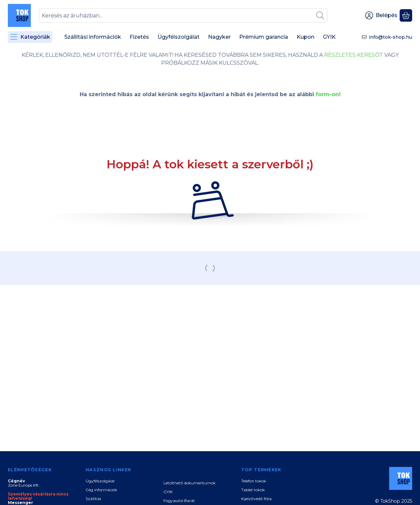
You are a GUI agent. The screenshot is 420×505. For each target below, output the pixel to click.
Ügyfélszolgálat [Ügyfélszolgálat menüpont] (178, 37)
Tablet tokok (253, 490)
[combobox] (183, 15)
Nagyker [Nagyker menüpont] (219, 37)
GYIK (168, 492)
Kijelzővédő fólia (256, 499)
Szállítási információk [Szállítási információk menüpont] (93, 37)
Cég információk (101, 490)
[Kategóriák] (30, 37)
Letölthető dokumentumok (189, 483)
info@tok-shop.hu (390, 37)
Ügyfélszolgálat (100, 481)
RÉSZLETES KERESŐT (354, 55)
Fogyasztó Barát (179, 501)
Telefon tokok (254, 481)
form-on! (328, 94)
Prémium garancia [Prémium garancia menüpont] (264, 37)
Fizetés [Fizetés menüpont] (139, 37)
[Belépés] (381, 15)
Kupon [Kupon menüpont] (305, 37)
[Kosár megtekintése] (406, 15)
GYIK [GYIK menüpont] (329, 37)
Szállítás (93, 499)
